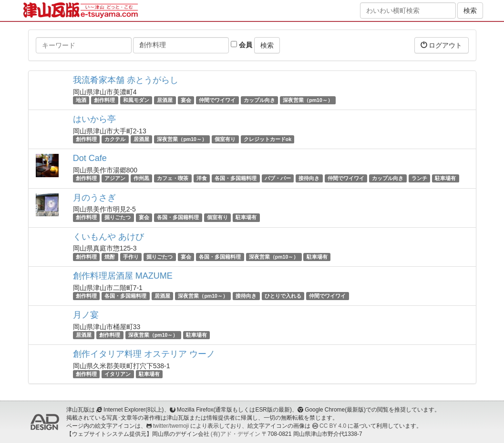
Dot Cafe (90, 158)
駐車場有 (445, 178)
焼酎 (110, 257)
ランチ (419, 178)
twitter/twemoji (171, 426)
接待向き (309, 178)
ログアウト (442, 45)
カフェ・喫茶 (173, 178)
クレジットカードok (267, 139)
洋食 (202, 178)
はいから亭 (94, 119)
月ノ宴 (86, 315)
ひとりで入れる (283, 296)
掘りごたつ (118, 218)
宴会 (186, 100)
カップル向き (259, 100)
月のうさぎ (94, 198)
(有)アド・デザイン (236, 434)
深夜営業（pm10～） (308, 100)
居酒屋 (165, 100)
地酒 (81, 100)
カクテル (115, 139)
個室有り (225, 139)
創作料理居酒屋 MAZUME (123, 276)
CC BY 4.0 (333, 426)
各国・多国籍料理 (236, 178)
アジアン (115, 178)
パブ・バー (278, 178)
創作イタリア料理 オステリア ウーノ (144, 354)
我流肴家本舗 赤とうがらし (126, 80)
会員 (242, 45)
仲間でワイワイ (217, 100)
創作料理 (104, 100)
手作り (131, 257)
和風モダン (136, 100)
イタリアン (118, 374)
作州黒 (141, 178)
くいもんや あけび (108, 237)
